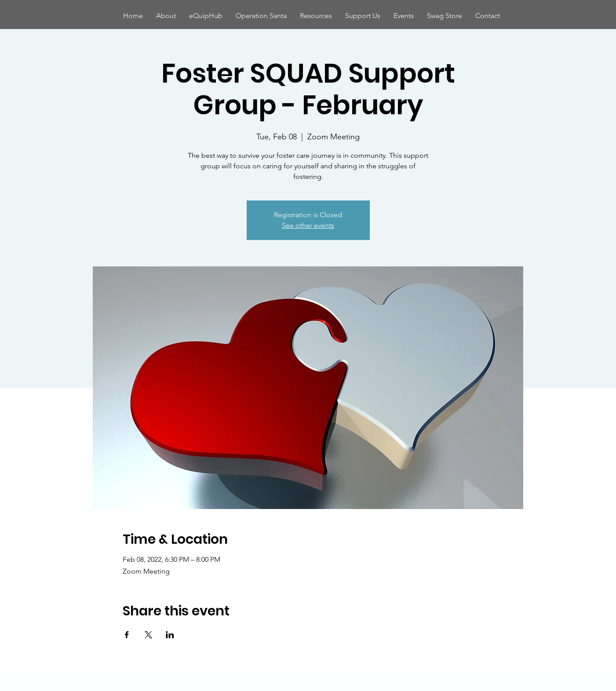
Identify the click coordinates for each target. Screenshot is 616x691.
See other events (308, 225)
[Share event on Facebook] (127, 635)
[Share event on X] (148, 635)
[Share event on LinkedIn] (170, 635)
